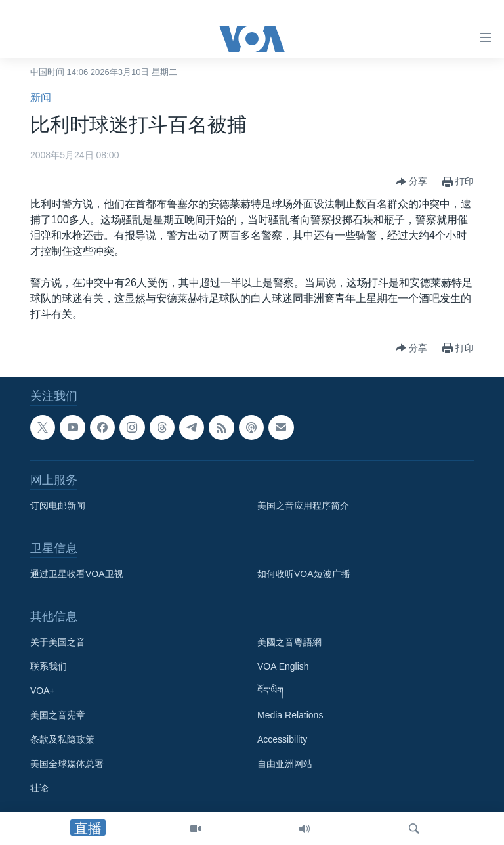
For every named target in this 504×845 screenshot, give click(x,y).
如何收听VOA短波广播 (304, 574)
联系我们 (49, 666)
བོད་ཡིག (270, 691)
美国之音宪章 (58, 715)
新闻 (41, 97)
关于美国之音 (58, 642)
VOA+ (43, 691)
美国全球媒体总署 (67, 764)
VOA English (283, 666)
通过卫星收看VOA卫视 (77, 574)
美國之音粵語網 (289, 642)
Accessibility (282, 739)
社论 (39, 788)
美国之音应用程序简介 (303, 506)
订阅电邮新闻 (58, 506)
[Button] (411, 182)
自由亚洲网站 (285, 764)
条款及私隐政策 (62, 739)
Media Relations (290, 715)
